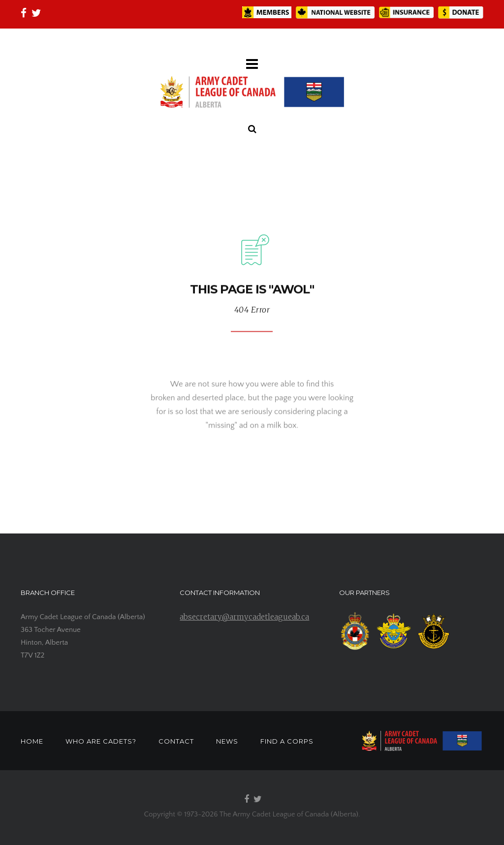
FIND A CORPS (287, 741)
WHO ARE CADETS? (101, 741)
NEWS (227, 741)
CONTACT (176, 741)
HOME (32, 741)
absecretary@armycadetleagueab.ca (244, 617)
